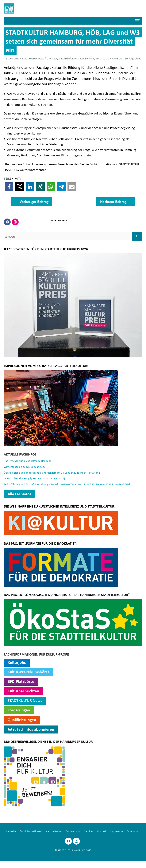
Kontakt (113, 832)
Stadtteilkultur (62, 832)
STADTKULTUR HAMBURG (110, 59)
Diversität (52, 59)
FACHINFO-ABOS (59, 221)
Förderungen (19, 711)
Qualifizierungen (22, 720)
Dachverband (83, 832)
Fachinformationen (38, 832)
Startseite (16, 832)
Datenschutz (73, 838)
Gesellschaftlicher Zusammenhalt (76, 59)
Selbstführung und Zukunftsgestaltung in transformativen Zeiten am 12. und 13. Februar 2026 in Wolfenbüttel (71, 485)
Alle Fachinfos (19, 495)
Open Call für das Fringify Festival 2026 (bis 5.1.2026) (37, 479)
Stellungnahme (133, 59)
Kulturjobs (17, 663)
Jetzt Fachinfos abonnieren (31, 730)
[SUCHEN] (137, 237)
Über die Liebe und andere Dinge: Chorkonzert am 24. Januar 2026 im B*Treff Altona (56, 473)
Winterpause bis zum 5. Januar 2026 (26, 467)
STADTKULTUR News (33, 59)
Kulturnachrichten (23, 692)
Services (100, 832)
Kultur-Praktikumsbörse (29, 673)
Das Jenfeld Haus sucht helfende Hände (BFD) (32, 462)
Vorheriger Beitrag (32, 202)
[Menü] (137, 22)
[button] (9, 188)
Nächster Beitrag (116, 202)
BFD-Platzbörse (21, 682)
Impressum (129, 832)
